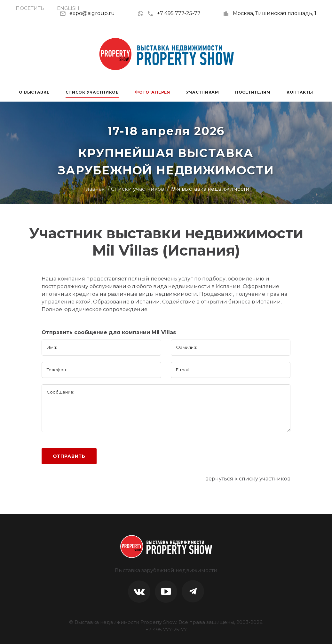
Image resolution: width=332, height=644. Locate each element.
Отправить (69, 456)
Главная (95, 189)
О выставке (34, 92)
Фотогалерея (153, 92)
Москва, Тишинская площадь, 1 (275, 13)
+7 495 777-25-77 (174, 13)
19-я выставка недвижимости (210, 189)
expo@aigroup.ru (92, 13)
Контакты (300, 92)
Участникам (203, 92)
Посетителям (253, 92)
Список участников (92, 92)
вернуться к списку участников (248, 479)
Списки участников (138, 189)
